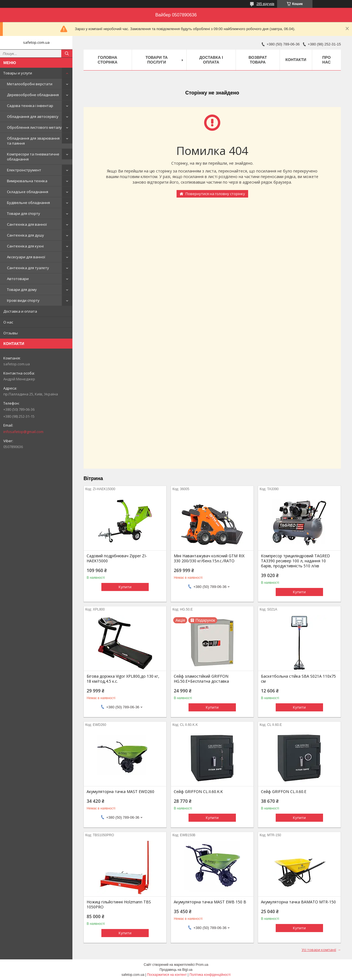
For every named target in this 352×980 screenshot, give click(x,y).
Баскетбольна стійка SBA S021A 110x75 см (298, 679)
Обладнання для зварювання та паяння (33, 141)
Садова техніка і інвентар (30, 106)
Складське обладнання (28, 192)
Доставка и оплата (20, 311)
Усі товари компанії (319, 950)
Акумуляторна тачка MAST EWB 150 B (210, 902)
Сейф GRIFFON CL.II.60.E (284, 792)
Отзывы (11, 333)
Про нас (326, 60)
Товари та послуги (157, 60)
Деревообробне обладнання (33, 95)
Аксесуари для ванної (26, 257)
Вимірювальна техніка (27, 181)
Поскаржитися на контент (167, 975)
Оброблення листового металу (34, 127)
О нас (8, 322)
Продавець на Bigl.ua (176, 970)
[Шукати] (67, 54)
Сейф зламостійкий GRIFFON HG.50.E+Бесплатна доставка (201, 679)
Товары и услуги (18, 73)
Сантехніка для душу (25, 235)
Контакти (296, 60)
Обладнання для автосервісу (33, 116)
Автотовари (18, 279)
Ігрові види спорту (23, 300)
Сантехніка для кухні (25, 246)
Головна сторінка (108, 60)
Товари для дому (22, 290)
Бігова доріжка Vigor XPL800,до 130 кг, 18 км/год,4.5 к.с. (123, 679)
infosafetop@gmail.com (23, 432)
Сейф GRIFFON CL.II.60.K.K (198, 792)
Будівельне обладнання (28, 203)
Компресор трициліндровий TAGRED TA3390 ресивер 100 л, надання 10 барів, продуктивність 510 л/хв (295, 561)
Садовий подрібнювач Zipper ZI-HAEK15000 (117, 558)
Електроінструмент (24, 170)
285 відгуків (265, 4)
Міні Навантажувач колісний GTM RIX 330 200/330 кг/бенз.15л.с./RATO (209, 558)
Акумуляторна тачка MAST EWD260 (120, 792)
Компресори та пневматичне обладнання (33, 157)
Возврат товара (258, 60)
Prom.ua (202, 965)
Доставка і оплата (211, 60)
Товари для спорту (24, 213)
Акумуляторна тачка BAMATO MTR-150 (298, 902)
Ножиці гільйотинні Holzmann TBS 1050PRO (119, 904)
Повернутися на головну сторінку (215, 194)
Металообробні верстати (30, 84)
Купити (125, 587)
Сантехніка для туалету (28, 268)
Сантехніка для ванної (27, 224)
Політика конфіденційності (210, 975)
